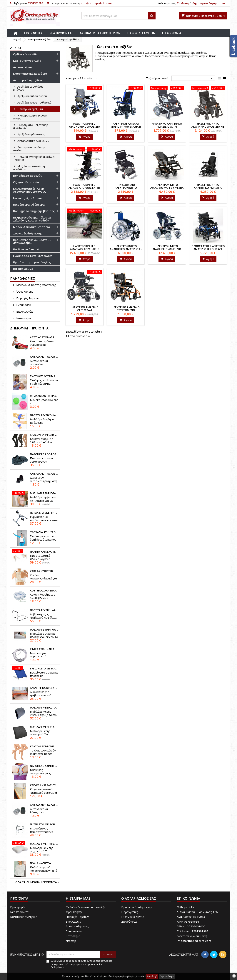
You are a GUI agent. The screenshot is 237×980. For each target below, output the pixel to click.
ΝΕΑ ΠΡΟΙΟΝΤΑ (61, 33)
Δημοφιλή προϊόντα (29, 328)
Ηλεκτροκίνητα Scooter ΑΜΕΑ (30, 117)
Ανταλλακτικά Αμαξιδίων (33, 141)
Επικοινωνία (24, 311)
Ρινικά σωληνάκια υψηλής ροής (44, 649)
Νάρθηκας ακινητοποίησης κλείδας (44, 766)
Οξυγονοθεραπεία (26, 182)
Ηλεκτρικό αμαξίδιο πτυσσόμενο (126, 309)
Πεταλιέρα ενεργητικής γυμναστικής (44, 513)
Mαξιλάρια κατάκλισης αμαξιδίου (30, 168)
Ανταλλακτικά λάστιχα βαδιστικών (44, 805)
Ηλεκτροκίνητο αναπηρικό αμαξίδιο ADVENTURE (167, 249)
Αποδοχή (152, 976)
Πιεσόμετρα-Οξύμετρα (29, 204)
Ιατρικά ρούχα (23, 269)
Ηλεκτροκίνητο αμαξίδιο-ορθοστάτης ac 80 (85, 188)
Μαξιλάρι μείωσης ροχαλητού (44, 844)
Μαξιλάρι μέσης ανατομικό (44, 727)
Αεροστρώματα (24, 67)
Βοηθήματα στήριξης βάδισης (34, 211)
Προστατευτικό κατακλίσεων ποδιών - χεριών (44, 415)
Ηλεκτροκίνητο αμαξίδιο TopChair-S (85, 247)
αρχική (16, 48)
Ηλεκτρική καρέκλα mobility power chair (126, 125)
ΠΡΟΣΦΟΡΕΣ (33, 33)
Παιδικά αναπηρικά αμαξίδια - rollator (34, 158)
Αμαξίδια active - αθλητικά (34, 102)
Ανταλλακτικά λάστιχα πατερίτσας (44, 357)
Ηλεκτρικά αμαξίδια (30, 109)
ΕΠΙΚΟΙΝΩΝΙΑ (172, 33)
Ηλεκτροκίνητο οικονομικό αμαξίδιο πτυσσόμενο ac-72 (85, 127)
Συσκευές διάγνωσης (28, 233)
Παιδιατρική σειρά (26, 249)
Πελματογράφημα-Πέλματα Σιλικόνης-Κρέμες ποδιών (32, 219)
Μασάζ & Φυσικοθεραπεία (32, 227)
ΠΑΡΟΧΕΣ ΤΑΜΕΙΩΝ (141, 33)
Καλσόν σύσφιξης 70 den (44, 746)
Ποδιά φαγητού (41, 863)
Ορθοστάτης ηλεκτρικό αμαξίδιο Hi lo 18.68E (208, 247)
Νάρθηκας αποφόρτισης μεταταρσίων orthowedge (44, 454)
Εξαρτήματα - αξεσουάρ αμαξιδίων (31, 126)
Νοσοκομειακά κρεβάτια (30, 74)
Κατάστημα (23, 318)
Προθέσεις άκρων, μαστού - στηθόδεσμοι (32, 241)
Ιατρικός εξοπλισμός (28, 198)
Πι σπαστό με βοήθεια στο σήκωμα (44, 824)
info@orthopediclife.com (97, 3)
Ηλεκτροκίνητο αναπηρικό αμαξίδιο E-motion (126, 249)
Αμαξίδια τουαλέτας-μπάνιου (29, 88)
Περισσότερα (167, 976)
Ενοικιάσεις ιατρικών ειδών (32, 256)
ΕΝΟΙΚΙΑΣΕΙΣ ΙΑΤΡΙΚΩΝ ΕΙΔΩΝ (100, 33)
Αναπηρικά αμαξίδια (27, 80)
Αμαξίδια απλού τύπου (32, 96)
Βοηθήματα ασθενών (28, 176)
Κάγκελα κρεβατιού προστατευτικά (44, 785)
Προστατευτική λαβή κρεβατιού (44, 610)
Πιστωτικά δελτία (133, 917)
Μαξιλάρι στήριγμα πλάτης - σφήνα (44, 493)
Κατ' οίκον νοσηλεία (27, 61)
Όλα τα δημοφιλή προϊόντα (38, 882)
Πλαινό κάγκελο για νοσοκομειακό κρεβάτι (44, 552)
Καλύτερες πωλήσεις (24, 917)
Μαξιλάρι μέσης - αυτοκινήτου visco (44, 708)
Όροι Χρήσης (24, 291)
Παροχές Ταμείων (27, 298)
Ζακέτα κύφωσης (42, 571)
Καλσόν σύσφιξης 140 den (44, 435)
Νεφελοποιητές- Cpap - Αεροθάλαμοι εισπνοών (30, 190)
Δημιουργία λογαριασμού (209, 3)
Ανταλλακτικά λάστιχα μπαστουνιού (44, 474)
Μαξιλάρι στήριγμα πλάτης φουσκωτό (44, 630)
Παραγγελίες (130, 912)
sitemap (71, 941)
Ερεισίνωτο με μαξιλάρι (44, 669)
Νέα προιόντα (19, 912)
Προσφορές (18, 907)
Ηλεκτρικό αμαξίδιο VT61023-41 (85, 309)
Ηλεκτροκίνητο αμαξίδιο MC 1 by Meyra (167, 186)
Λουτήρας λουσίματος (44, 591)
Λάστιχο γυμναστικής (44, 337)
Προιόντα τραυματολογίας (32, 262)
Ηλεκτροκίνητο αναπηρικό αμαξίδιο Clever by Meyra (208, 188)
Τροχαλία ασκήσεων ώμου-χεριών (44, 532)
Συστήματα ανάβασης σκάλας (29, 149)
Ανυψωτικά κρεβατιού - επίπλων (44, 688)
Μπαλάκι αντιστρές (43, 396)
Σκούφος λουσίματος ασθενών (44, 376)
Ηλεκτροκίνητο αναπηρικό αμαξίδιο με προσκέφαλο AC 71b (208, 127)
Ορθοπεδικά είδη (25, 54)
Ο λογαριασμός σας (139, 898)
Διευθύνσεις (129, 921)
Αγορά (84, 137)
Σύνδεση (183, 3)
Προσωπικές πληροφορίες (138, 907)
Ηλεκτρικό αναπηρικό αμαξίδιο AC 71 (167, 125)
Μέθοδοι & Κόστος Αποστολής (36, 285)
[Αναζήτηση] (118, 16)
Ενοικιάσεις (24, 305)
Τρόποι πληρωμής (77, 926)
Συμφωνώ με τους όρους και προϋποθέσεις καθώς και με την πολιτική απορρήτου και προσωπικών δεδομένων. (81, 964)
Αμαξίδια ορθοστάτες (31, 134)
